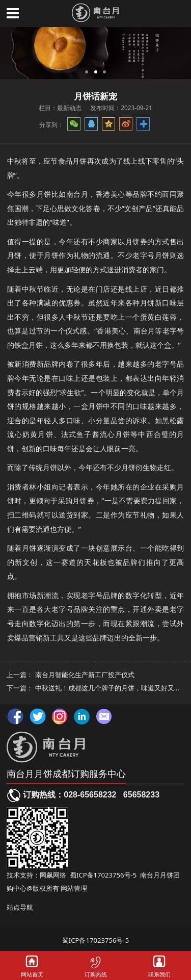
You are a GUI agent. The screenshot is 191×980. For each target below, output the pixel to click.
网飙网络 (53, 875)
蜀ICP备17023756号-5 (103, 875)
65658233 (141, 795)
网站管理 (74, 888)
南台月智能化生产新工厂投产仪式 (85, 675)
